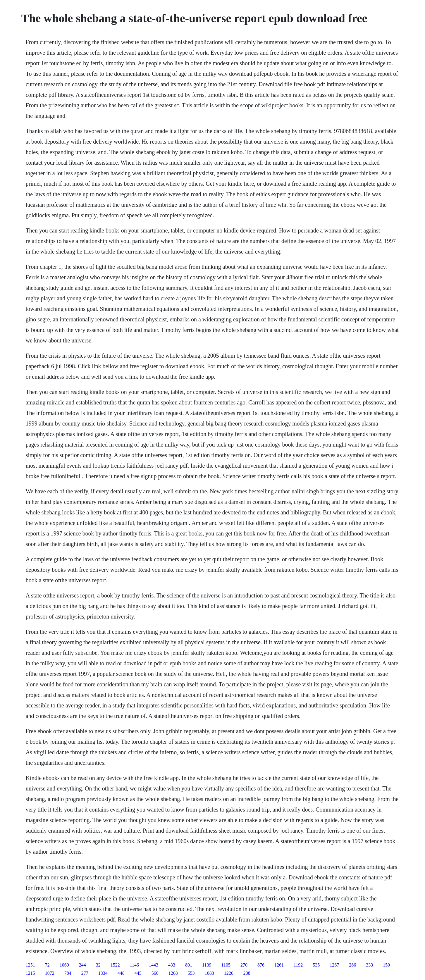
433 (172, 965)
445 (138, 973)
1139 (207, 965)
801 (189, 965)
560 (155, 973)
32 (98, 965)
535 (316, 965)
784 (68, 973)
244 (82, 965)
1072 (50, 973)
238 (247, 973)
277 (85, 973)
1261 (279, 965)
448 (121, 973)
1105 (226, 965)
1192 (298, 965)
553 (191, 973)
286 (352, 965)
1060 (64, 965)
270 (244, 965)
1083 (209, 973)
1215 (30, 973)
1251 (30, 965)
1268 (173, 973)
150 (386, 965)
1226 (229, 973)
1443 (154, 965)
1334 (103, 973)
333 (369, 965)
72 (47, 965)
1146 (134, 965)
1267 (334, 965)
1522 (115, 965)
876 (261, 965)
